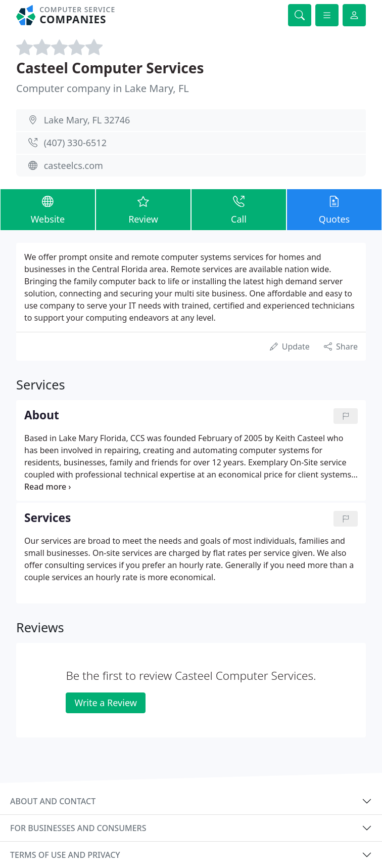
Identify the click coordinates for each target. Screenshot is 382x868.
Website (48, 209)
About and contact (53, 801)
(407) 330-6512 (75, 143)
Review (143, 209)
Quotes (334, 209)
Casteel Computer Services (110, 68)
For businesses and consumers (78, 828)
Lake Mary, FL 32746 (87, 120)
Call (239, 209)
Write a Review (105, 703)
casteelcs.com (74, 165)
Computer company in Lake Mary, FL (103, 88)
